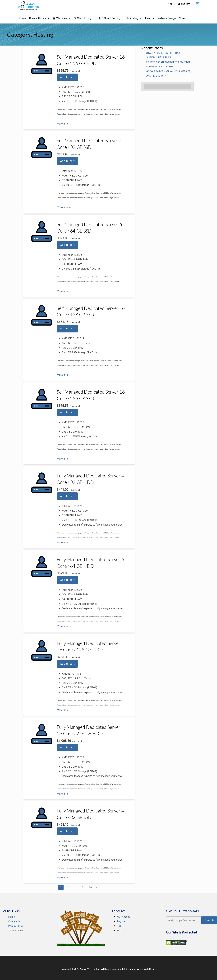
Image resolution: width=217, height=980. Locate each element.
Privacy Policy (16, 926)
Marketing (134, 18)
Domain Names (39, 18)
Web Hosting (86, 18)
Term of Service (17, 931)
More (184, 18)
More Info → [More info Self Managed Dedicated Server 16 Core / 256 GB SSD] (64, 459)
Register (121, 921)
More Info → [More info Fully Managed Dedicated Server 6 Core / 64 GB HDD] (64, 626)
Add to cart (67, 77)
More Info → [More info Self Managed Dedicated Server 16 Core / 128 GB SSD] (64, 375)
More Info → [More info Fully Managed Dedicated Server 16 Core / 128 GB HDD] (64, 710)
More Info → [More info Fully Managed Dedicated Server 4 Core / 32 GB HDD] (64, 543)
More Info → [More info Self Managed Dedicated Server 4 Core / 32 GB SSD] (64, 207)
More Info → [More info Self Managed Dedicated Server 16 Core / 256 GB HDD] (64, 124)
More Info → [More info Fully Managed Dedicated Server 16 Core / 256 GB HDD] (64, 794)
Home (23, 18)
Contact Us (14, 921)
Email (150, 18)
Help (119, 926)
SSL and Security (113, 18)
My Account (123, 917)
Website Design (167, 18)
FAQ (119, 931)
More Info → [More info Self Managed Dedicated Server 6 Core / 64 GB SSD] (64, 291)
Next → (94, 887)
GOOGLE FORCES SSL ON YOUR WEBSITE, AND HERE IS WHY (169, 74)
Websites (63, 18)
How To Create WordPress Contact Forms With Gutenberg (168, 64)
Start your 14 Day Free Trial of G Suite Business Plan (167, 55)
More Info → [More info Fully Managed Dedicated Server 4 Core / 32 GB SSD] (64, 878)
